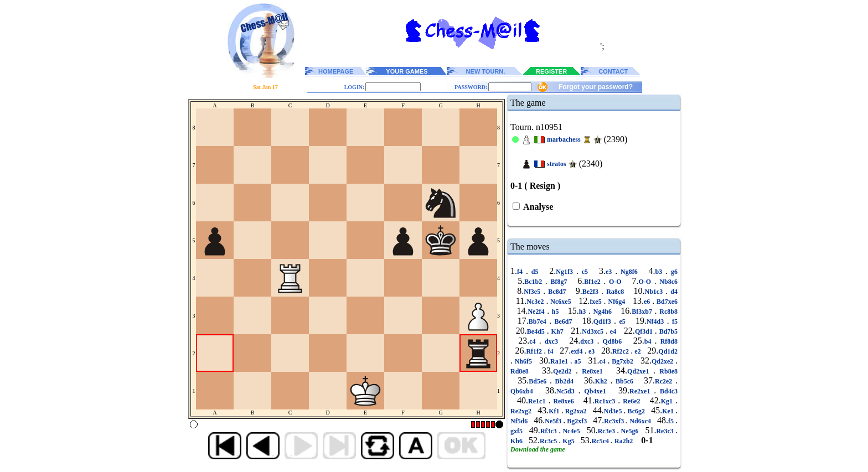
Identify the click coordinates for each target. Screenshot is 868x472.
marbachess (564, 139)
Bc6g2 (637, 411)
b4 (650, 341)
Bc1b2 (535, 282)
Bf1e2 (594, 282)
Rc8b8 (667, 312)
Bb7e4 (539, 321)
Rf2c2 (621, 351)
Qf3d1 (645, 331)
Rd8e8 (521, 371)
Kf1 (555, 411)
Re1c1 (538, 401)
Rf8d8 (667, 341)
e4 (613, 331)
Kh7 (557, 331)
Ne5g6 (630, 431)
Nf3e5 (533, 292)
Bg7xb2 (623, 361)
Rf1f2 (535, 351)
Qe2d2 (564, 371)
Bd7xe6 (666, 302)
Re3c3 (666, 431)
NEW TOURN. (486, 71)
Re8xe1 (592, 371)
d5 (535, 272)
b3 (661, 272)
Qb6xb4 (523, 391)
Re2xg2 (522, 411)
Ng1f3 (566, 272)
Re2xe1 (642, 391)
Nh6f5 (523, 361)
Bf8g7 (559, 282)
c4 (534, 341)
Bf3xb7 (643, 312)
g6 (673, 272)
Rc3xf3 (615, 421)
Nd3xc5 (594, 331)
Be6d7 (563, 321)
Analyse (537, 207)
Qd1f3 (604, 321)
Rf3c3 (549, 431)
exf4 (578, 351)
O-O (615, 282)
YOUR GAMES (407, 71)
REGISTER (551, 71)
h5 (555, 312)
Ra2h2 (624, 441)
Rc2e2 (665, 381)
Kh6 (517, 441)
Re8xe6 (563, 401)
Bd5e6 (539, 381)
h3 (584, 312)
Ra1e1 (560, 361)
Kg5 (568, 441)
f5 (673, 321)
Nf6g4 (617, 302)
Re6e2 (631, 401)
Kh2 (603, 381)
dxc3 (551, 341)
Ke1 (669, 411)
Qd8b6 (612, 341)
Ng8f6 (629, 272)
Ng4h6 (603, 312)
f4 (521, 272)
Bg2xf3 (577, 421)
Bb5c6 (624, 381)
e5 (622, 321)
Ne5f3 (554, 421)
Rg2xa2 (576, 411)
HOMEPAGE (336, 71)
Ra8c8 (615, 292)
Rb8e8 (666, 371)
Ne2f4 (537, 312)
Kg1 (668, 401)
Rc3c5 (549, 441)
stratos (557, 164)
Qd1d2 (668, 351)
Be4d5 (537, 331)
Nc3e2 (536, 302)
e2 (638, 351)
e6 (648, 302)
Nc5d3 (567, 391)
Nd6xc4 (640, 421)
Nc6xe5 (560, 302)
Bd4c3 (667, 391)
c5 (585, 272)
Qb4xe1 (595, 391)
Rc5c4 (601, 441)
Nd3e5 (614, 411)
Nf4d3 (657, 321)
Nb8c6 (667, 282)
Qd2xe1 (640, 371)
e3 (610, 272)
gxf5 (517, 431)
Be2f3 (592, 292)
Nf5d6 (520, 421)
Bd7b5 (667, 331)
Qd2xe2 (663, 361)
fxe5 (596, 302)
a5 (578, 361)
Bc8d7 (557, 292)
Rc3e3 (608, 431)
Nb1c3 (655, 292)
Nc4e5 (571, 431)
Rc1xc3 (606, 401)
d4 (673, 292)
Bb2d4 (564, 381)
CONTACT (613, 71)
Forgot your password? (596, 87)
